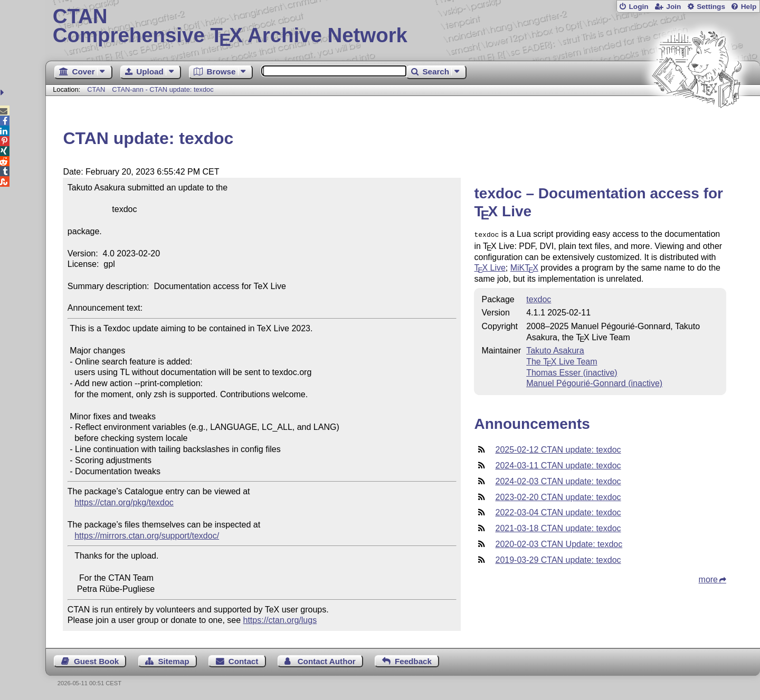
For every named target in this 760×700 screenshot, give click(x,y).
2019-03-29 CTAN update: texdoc (558, 559)
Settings (711, 7)
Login (638, 7)
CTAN (96, 89)
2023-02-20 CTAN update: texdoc (558, 496)
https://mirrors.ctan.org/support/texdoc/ (147, 536)
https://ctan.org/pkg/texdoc (124, 502)
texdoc (539, 298)
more (708, 578)
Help (749, 7)
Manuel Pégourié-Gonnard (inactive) (594, 382)
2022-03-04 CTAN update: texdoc (558, 511)
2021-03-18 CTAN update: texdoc (558, 527)
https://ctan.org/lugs (280, 620)
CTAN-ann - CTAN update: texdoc (163, 89)
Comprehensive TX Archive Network (403, 26)
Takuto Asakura (555, 349)
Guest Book (96, 661)
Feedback (413, 661)
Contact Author (327, 661)
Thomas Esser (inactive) (572, 372)
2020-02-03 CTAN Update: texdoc (559, 543)
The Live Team (562, 361)
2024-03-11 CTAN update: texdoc (558, 464)
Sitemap (173, 661)
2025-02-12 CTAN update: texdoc (558, 449)
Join (673, 7)
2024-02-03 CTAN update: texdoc (558, 480)
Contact (244, 661)
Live (490, 267)
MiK (524, 267)
